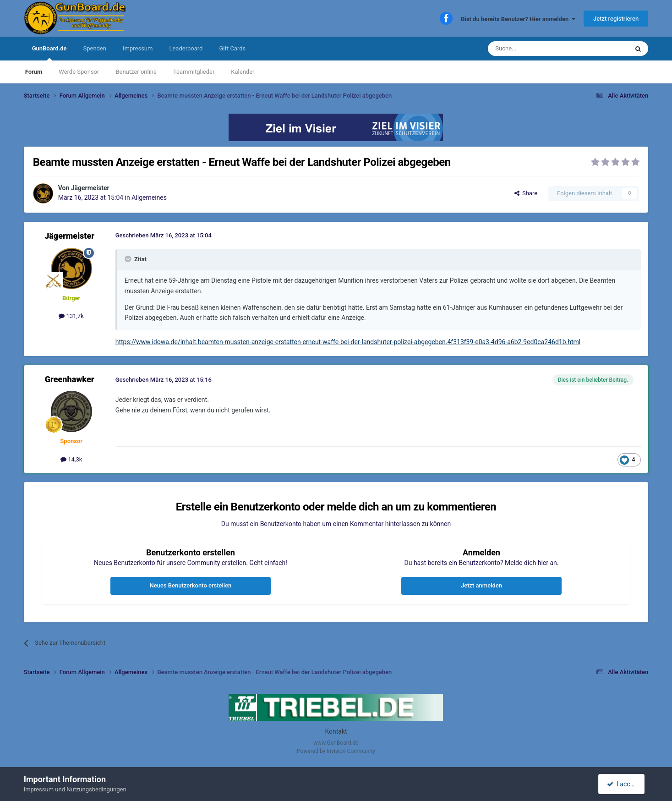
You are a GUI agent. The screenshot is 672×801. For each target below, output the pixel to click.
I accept (623, 784)
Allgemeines (149, 198)
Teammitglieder (194, 72)
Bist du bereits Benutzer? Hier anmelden (518, 19)
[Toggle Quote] (129, 259)
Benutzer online (136, 72)
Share (526, 193)
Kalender (243, 72)
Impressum (138, 48)
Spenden (95, 48)
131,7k (71, 316)
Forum (34, 72)
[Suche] (536, 49)
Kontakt (336, 731)
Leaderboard (186, 48)
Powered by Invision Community (336, 751)
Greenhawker (70, 379)
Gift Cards (232, 48)
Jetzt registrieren (616, 19)
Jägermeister (90, 188)
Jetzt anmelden (481, 585)
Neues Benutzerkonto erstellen (191, 585)
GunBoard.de (49, 53)
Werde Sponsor (79, 72)
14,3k (71, 459)
